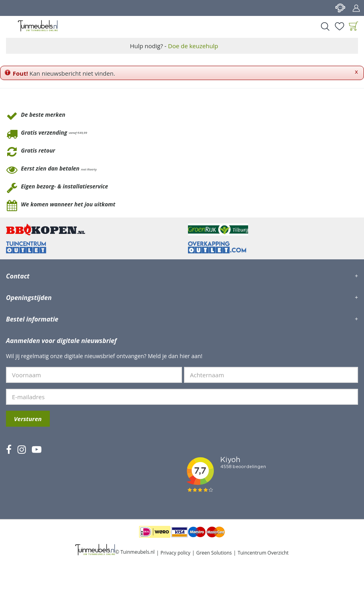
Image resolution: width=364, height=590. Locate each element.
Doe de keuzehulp (193, 46)
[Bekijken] (354, 26)
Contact (340, 8)
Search (325, 26)
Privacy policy (175, 553)
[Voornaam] (94, 375)
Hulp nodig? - (174, 46)
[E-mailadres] (182, 397)
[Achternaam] (271, 375)
